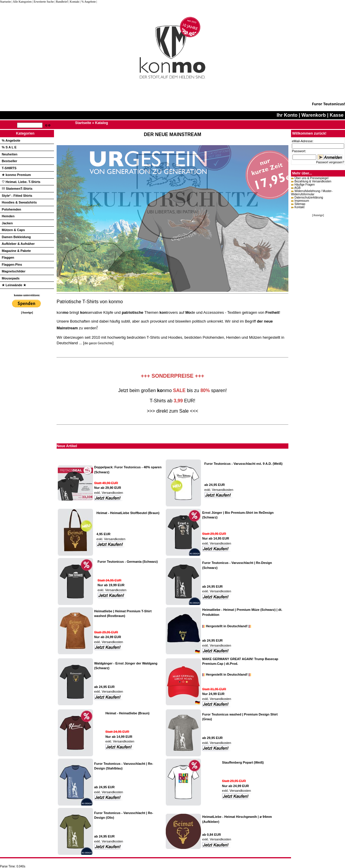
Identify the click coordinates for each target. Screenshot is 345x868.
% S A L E (9, 147)
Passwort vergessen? (330, 162)
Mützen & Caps (13, 230)
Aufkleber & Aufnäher (18, 244)
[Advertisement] (27, 402)
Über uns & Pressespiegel (312, 178)
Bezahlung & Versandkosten (313, 181)
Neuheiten (10, 154)
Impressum (302, 201)
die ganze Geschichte (98, 343)
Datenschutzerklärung (309, 197)
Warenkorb (313, 115)
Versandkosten (112, 493)
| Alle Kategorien (22, 2)
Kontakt (300, 207)
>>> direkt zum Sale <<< (172, 411)
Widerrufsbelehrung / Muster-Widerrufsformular (312, 193)
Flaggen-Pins (12, 265)
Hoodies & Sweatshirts (19, 202)
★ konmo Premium (16, 175)
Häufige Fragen (305, 185)
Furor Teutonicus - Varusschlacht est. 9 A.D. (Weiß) (243, 464)
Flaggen (8, 257)
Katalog (102, 123)
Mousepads (11, 278)
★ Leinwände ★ (14, 285)
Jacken (7, 223)
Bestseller (10, 161)
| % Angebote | (89, 2)
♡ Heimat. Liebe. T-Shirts (21, 182)
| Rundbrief (61, 2)
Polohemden (11, 209)
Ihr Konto (287, 115)
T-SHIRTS (9, 168)
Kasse (337, 115)
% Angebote (11, 140)
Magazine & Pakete (16, 251)
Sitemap (300, 204)
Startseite (6, 2)
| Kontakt (74, 2)
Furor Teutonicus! (328, 104)
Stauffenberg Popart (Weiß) (243, 762)
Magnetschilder (14, 271)
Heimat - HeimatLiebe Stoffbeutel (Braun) (128, 513)
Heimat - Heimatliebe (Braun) (127, 713)
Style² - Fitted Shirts (17, 196)
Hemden (8, 216)
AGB (297, 188)
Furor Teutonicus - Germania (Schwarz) (128, 562)
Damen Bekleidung (16, 237)
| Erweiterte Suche (43, 2)
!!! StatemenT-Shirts (17, 189)
